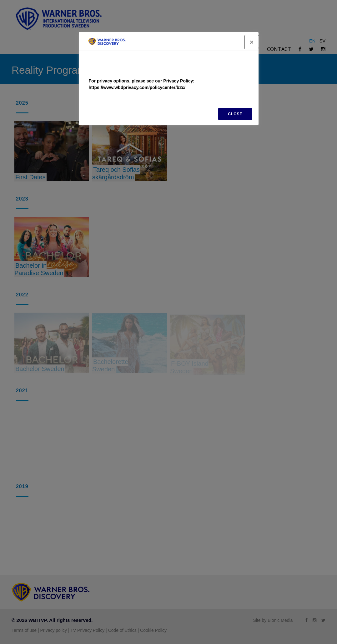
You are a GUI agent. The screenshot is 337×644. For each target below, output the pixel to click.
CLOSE (235, 114)
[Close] (252, 42)
